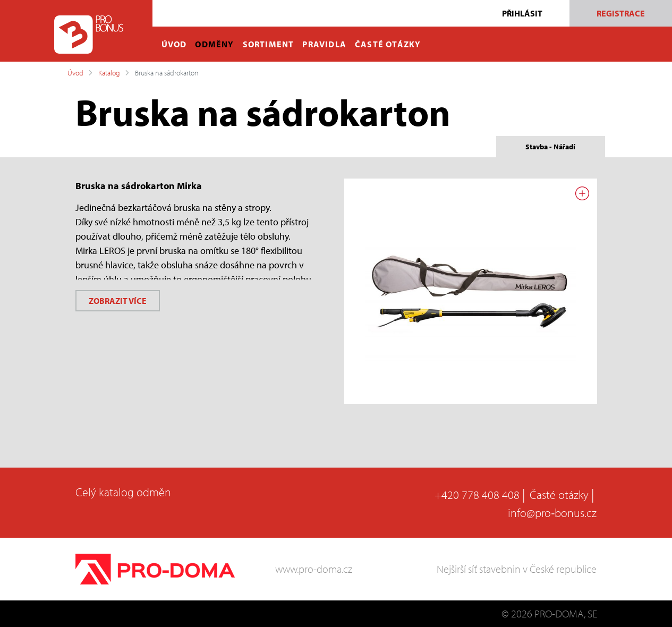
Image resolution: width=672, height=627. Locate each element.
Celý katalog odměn (123, 492)
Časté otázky (559, 495)
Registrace (621, 13)
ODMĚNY (214, 44)
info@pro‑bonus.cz (552, 513)
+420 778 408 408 (477, 495)
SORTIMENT (269, 44)
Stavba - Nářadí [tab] (550, 147)
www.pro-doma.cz (314, 569)
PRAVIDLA (324, 44)
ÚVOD (174, 44)
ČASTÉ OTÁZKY (388, 44)
